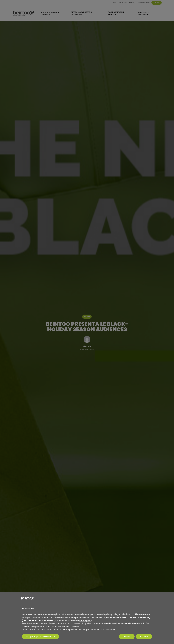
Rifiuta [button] (127, 636)
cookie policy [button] (86, 620)
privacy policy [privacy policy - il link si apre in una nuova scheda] (112, 614)
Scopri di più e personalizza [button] (40, 636)
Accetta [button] (144, 636)
